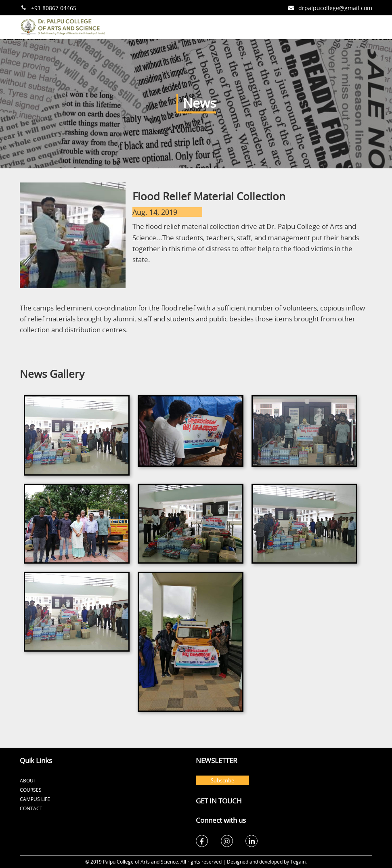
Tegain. (299, 862)
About (28, 780)
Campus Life (35, 799)
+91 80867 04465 (54, 8)
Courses (31, 790)
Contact (31, 808)
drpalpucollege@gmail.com (335, 8)
